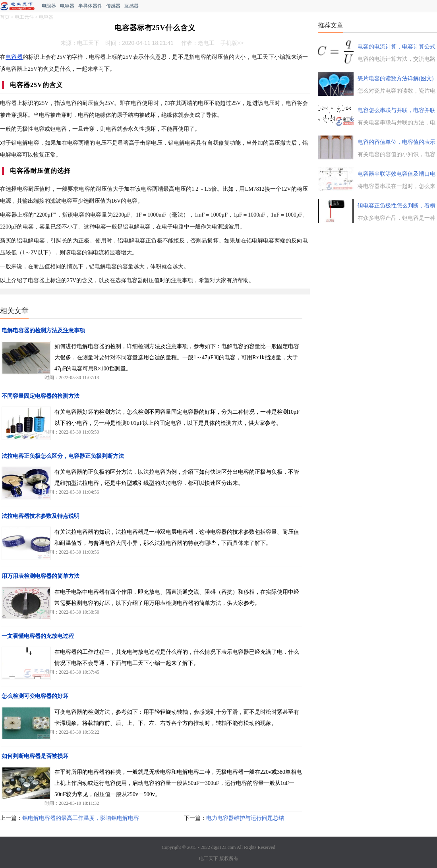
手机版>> (232, 43)
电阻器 (49, 6)
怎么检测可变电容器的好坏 (35, 696)
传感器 (113, 6)
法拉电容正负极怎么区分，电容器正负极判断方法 (63, 456)
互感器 (131, 6)
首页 (5, 17)
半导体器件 (90, 6)
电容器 (67, 6)
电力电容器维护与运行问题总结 (245, 818)
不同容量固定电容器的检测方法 (41, 396)
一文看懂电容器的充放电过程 (38, 636)
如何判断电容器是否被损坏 (35, 756)
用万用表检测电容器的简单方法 (41, 576)
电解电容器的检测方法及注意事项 (43, 330)
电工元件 (24, 17)
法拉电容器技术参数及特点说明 (41, 516)
